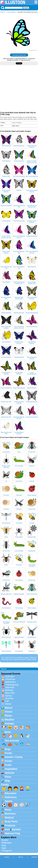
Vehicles (10, 773)
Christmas (10, 679)
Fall (7, 701)
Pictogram (7, 851)
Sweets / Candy (14, 757)
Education (11, 793)
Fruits (8, 765)
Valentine (10, 687)
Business (10, 814)
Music (8, 810)
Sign (4, 848)
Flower (9, 712)
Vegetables (11, 769)
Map (4, 845)
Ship (7, 781)
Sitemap (21, 857)
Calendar (10, 676)
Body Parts (11, 822)
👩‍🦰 (22, 788)
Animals (9, 724)
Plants (8, 716)
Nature (9, 708)
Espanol (7, 857)
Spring (8, 696)
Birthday (9, 690)
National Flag (12, 833)
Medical (9, 818)
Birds (8, 732)
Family (5, 785)
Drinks (9, 761)
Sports (9, 801)
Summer (9, 698)
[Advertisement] (19, 89)
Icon (7, 829)
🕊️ (28, 736)
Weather (10, 720)
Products (10, 825)
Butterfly (14, 12)
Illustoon (3, 12)
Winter (8, 704)
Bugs (8, 749)
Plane (8, 777)
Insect (9, 12)
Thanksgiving (12, 685)
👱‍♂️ (28, 788)
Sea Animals (12, 741)
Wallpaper (7, 843)
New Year (10, 693)
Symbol (16, 829)
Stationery (11, 797)
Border (5, 840)
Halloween (10, 682)
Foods (8, 753)
